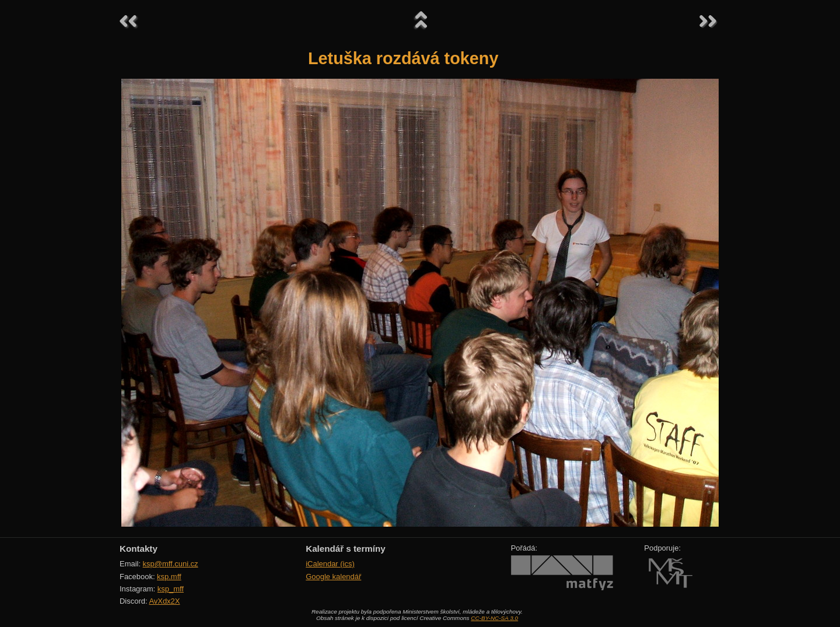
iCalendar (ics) (330, 564)
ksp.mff (169, 577)
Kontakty (139, 549)
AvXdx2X (164, 601)
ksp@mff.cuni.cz (171, 564)
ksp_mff (171, 589)
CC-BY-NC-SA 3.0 (494, 618)
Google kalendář (333, 577)
